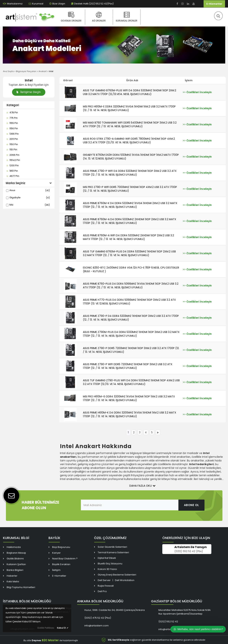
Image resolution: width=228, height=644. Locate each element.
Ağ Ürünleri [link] (99, 17)
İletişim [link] (56, 570)
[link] (177, 4)
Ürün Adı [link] (132, 80)
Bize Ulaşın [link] (57, 4)
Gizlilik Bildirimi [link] (15, 559)
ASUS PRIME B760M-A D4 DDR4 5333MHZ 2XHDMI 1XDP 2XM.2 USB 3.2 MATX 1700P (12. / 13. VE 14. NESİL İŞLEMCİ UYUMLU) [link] (130, 221)
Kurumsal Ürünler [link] (127, 17)
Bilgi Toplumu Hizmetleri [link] (21, 588)
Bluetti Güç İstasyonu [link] (110, 564)
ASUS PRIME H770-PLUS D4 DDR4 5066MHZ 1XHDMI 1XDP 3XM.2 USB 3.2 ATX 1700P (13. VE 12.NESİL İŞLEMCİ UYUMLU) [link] (129, 302)
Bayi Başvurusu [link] (61, 547)
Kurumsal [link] (36, 4)
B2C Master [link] (50, 641)
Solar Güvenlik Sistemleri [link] (112, 547)
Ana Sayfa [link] (8, 71)
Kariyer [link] (56, 553)
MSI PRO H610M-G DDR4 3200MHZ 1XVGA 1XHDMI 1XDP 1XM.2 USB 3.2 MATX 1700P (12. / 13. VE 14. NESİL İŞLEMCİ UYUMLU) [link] (129, 398)
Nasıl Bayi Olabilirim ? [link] (65, 559)
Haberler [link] (12, 576)
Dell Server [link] (104, 581)
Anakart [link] (43, 71)
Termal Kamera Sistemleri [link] (113, 553)
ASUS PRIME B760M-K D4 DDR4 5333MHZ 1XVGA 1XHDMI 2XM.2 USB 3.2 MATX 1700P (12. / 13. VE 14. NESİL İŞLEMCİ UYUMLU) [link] (130, 205)
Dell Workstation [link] (125, 581)
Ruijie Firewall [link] (106, 586)
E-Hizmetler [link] (214, 4)
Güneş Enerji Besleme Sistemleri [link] (117, 575)
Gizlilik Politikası (46, 628)
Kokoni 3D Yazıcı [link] (107, 569)
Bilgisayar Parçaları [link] (26, 71)
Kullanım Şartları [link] (16, 565)
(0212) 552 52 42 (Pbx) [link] (189, 552)
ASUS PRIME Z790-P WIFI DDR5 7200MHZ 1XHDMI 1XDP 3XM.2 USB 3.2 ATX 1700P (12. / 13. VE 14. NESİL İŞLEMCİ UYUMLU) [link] (128, 366)
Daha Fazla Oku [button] (142, 486)
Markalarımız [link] (13, 4)
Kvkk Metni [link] (13, 582)
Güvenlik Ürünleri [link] (71, 17)
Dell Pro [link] (102, 592)
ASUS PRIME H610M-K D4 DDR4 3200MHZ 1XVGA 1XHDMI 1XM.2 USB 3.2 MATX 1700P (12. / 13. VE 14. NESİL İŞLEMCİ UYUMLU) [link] (130, 414)
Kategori (13, 105)
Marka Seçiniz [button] (29, 183)
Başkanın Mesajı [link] (16, 553)
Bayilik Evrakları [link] (61, 565)
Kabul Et (63, 628)
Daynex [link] (36, 641)
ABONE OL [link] (191, 505)
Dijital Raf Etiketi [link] (107, 558)
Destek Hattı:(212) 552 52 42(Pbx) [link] (92, 4)
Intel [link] (51, 71)
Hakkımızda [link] (14, 547)
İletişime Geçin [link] (28, 92)
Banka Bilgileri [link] (15, 570)
